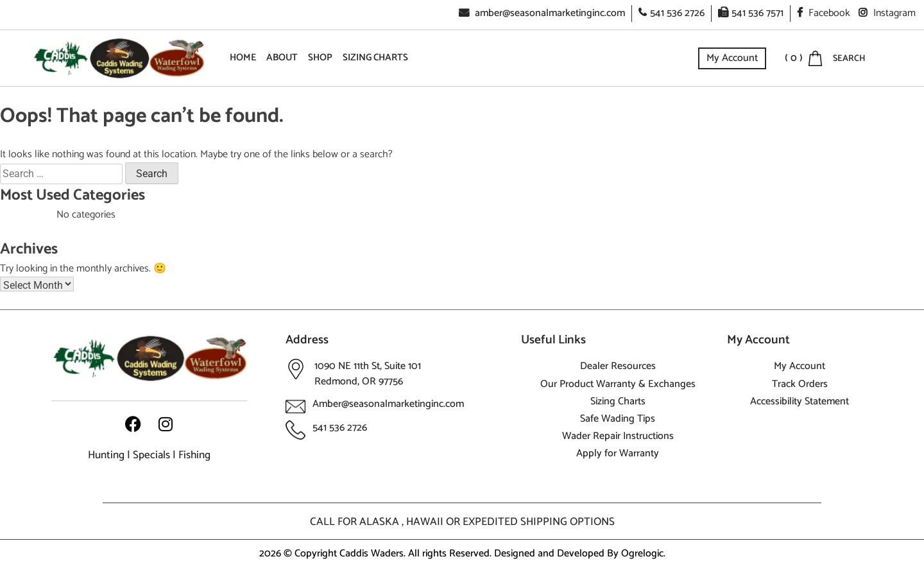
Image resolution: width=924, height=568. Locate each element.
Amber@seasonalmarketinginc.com (388, 404)
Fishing (194, 455)
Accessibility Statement (800, 401)
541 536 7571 (751, 13)
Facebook (824, 13)
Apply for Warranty (618, 453)
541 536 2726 (672, 13)
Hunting (106, 455)
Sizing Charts (375, 58)
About (282, 58)
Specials (151, 455)
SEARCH (849, 59)
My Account (732, 58)
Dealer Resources (618, 366)
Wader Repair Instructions (618, 436)
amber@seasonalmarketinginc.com (542, 13)
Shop (320, 58)
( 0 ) (794, 58)
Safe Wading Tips (618, 419)
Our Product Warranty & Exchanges (618, 384)
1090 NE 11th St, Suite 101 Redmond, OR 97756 (368, 374)
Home (243, 58)
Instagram (887, 13)
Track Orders (800, 384)
